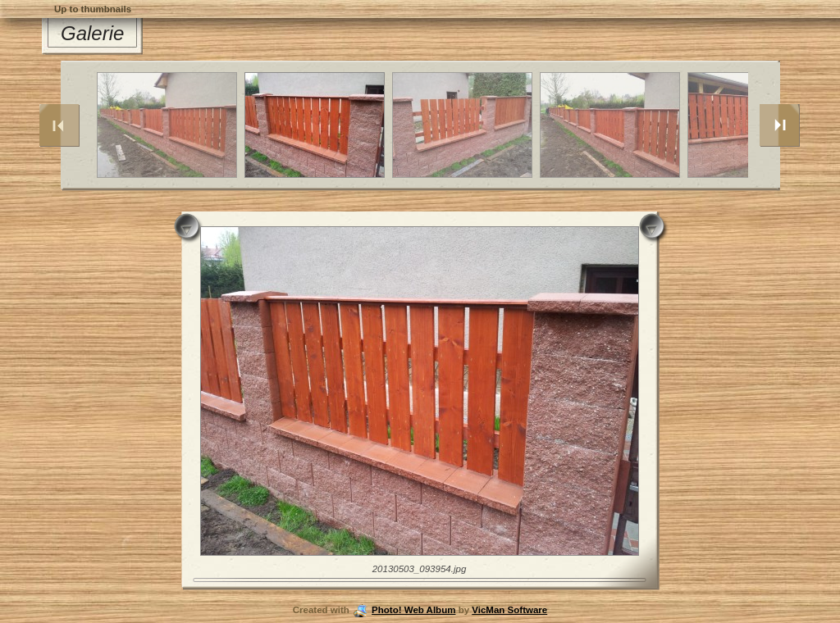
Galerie (92, 33)
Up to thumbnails (93, 9)
